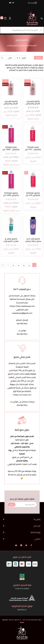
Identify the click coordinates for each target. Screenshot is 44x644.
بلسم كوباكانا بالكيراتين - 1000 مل (11, 148)
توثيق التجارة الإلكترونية (22, 606)
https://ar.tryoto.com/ (22, 395)
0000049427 (22, 610)
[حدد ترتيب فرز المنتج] (7, 58)
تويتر (26, 545)
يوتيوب (16, 545)
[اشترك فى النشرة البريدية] (22, 505)
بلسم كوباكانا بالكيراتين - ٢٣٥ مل (33, 148)
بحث (41, 30)
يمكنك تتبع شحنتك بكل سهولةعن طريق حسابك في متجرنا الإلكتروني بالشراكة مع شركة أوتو (22, 388)
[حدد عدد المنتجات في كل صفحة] (19, 58)
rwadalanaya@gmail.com (22, 313)
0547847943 (22, 324)
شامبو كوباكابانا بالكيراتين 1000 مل (11, 194)
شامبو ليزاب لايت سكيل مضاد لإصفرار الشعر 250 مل (33, 240)
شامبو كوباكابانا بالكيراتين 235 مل (33, 194)
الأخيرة (3, 265)
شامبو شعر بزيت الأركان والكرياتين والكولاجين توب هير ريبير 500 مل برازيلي (33, 102)
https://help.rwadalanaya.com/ (22, 306)
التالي (8, 265)
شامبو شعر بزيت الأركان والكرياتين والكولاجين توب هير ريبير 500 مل (11, 102)
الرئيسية (34, 45)
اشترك (12, 504)
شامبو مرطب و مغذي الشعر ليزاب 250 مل (11, 240)
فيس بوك (31, 545)
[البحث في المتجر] (22, 30)
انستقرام (21, 545)
